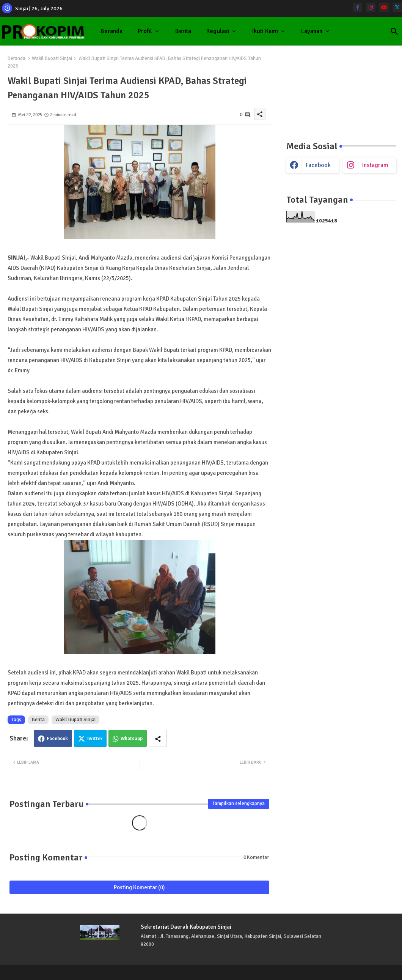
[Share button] (158, 738)
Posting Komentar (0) (139, 887)
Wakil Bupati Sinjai (52, 58)
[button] (394, 32)
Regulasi (218, 31)
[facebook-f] (357, 7)
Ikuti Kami (265, 31)
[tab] (111, 31)
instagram (375, 165)
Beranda (111, 31)
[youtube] (384, 7)
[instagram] (371, 7)
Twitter (95, 739)
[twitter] (397, 7)
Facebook (57, 739)
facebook (318, 165)
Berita (183, 31)
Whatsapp (132, 739)
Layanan (312, 31)
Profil (145, 31)
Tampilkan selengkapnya (239, 804)
